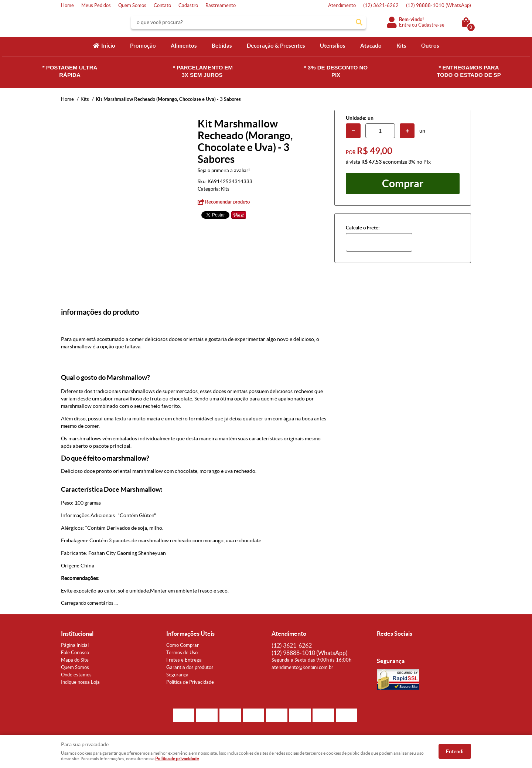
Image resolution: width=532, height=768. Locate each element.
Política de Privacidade (190, 682)
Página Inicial (75, 645)
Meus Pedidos (96, 5)
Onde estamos (76, 675)
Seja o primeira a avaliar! (224, 170)
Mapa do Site (75, 660)
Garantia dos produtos (190, 667)
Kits (401, 46)
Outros (430, 46)
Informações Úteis (190, 634)
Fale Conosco (75, 653)
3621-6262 (381, 5)
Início (108, 46)
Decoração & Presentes (276, 46)
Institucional (77, 634)
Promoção (143, 46)
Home (67, 5)
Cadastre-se (431, 25)
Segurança (177, 675)
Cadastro (188, 5)
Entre (405, 25)
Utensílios (333, 46)
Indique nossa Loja (80, 682)
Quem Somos (132, 5)
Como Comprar (183, 645)
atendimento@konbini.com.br (302, 667)
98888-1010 (439, 5)
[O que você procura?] (359, 22)
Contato (162, 5)
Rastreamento (221, 5)
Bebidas (222, 46)
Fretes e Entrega (184, 660)
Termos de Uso (182, 653)
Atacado (371, 46)
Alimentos (184, 46)
